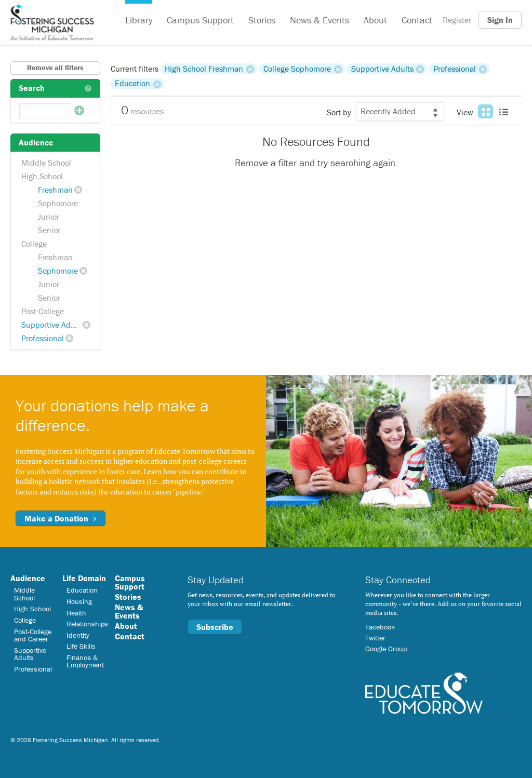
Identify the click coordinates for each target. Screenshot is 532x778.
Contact (417, 20)
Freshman (55, 190)
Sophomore (58, 203)
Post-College (43, 311)
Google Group (386, 649)
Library (139, 20)
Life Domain (84, 578)
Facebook (380, 627)
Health (76, 613)
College (34, 244)
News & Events (320, 20)
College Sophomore (297, 69)
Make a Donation (61, 518)
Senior (49, 230)
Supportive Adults (52, 325)
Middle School (46, 163)
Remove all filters (55, 68)
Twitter (375, 638)
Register (457, 20)
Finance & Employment (85, 661)
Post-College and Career (33, 635)
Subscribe (215, 627)
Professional (43, 338)
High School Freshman (204, 69)
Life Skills (81, 646)
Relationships (87, 624)
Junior (49, 217)
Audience (28, 578)
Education (132, 84)
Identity (78, 635)
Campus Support (200, 20)
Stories (262, 20)
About (375, 20)
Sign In (500, 20)
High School (42, 176)
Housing (79, 601)
